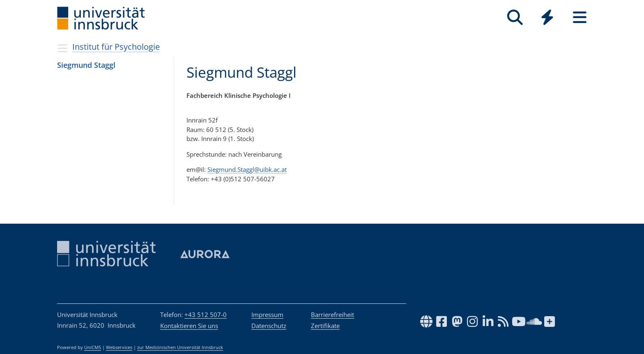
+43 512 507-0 (206, 315)
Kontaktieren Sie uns (189, 326)
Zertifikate (325, 326)
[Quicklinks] (547, 17)
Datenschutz (269, 326)
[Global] (547, 18)
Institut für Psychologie (116, 47)
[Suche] (515, 17)
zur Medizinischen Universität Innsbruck (180, 347)
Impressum (267, 315)
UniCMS (93, 347)
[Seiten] (580, 17)
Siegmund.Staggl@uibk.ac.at (247, 169)
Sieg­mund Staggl (86, 65)
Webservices (119, 347)
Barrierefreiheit (332, 315)
